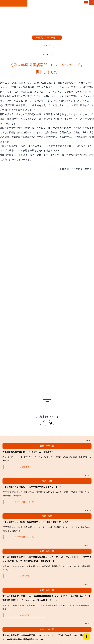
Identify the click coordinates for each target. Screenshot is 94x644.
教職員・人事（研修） (47, 38)
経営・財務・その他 (16, 582)
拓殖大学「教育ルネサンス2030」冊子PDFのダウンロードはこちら (46, 611)
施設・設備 (78, 575)
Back (46, 222)
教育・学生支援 (16, 575)
